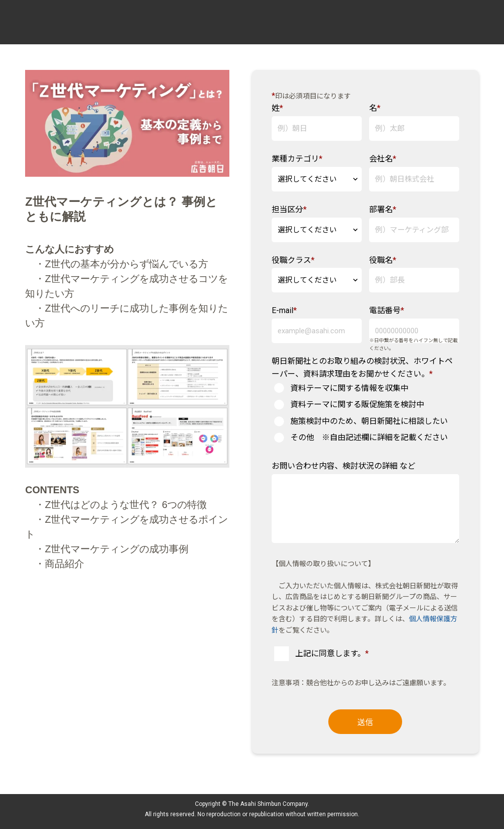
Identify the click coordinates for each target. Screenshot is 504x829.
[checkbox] (365, 413)
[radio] (365, 388)
